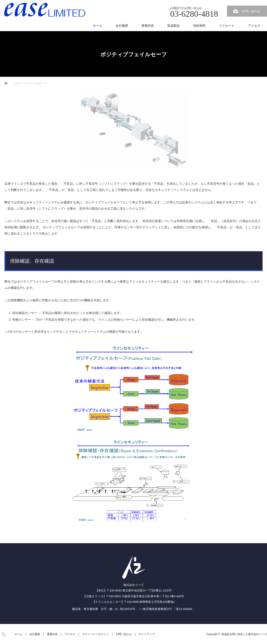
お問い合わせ (251, 11)
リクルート (227, 26)
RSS (3, 633)
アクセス (254, 26)
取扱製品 (174, 26)
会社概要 (122, 26)
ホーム (98, 26)
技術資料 (199, 26)
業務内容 (148, 26)
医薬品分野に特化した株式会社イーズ (244, 634)
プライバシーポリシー (95, 634)
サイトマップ (147, 634)
